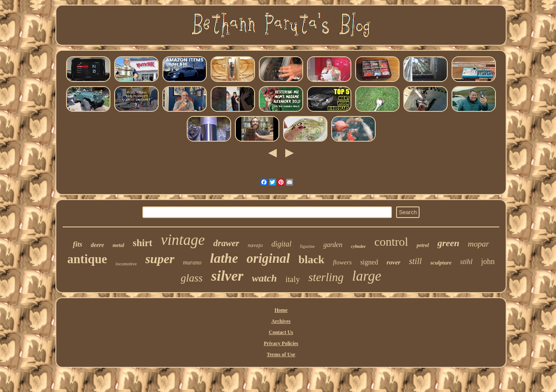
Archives (281, 321)
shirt (142, 243)
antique (87, 259)
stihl (466, 262)
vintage (183, 240)
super (160, 259)
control (391, 242)
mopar (478, 244)
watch (265, 278)
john (488, 261)
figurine (307, 246)
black (311, 260)
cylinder (358, 246)
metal (118, 245)
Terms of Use (281, 354)
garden (333, 245)
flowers (342, 262)
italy (292, 279)
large (367, 276)
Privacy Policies (281, 343)
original (268, 258)
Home (281, 310)
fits (78, 244)
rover (394, 262)
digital (281, 244)
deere (97, 245)
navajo (255, 245)
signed (369, 262)
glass (192, 278)
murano (192, 263)
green (448, 243)
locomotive (126, 264)
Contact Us (281, 332)
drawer (226, 243)
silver (227, 276)
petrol (423, 245)
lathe (224, 258)
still (415, 261)
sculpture (441, 263)
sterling (326, 277)
